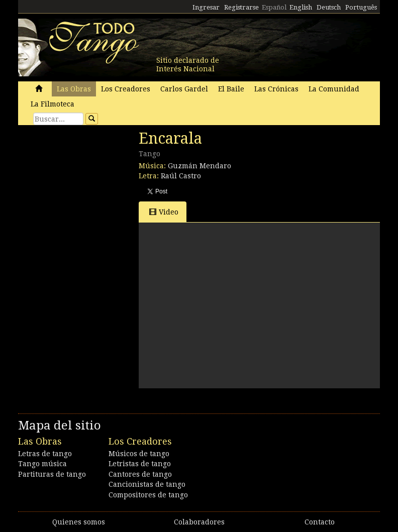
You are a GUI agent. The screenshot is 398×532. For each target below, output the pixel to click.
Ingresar (206, 7)
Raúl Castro (181, 176)
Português (361, 7)
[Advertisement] (93, 198)
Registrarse (241, 7)
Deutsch (329, 7)
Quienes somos (79, 522)
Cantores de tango (140, 474)
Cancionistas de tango (147, 484)
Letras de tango (45, 454)
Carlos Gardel (184, 89)
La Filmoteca (53, 104)
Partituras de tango (52, 474)
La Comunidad (334, 89)
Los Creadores (126, 89)
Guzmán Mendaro (200, 166)
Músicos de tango (139, 454)
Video (164, 212)
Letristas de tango (140, 464)
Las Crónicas (276, 89)
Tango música (42, 464)
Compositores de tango (148, 495)
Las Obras (74, 89)
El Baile (231, 89)
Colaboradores (199, 522)
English (301, 7)
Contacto (320, 522)
